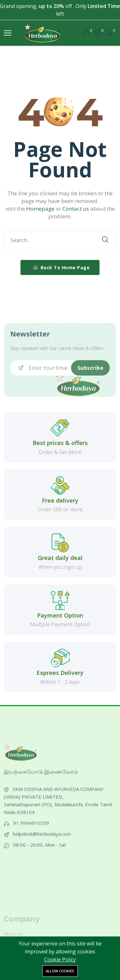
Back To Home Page (62, 267)
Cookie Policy (60, 960)
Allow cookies (60, 971)
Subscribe (91, 368)
